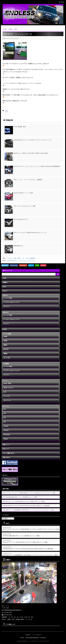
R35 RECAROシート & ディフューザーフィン (21, 260)
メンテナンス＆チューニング (11, 302)
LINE (37, 265)
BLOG (4, 287)
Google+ (23, 265)
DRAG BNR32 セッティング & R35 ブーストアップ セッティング (32, 140)
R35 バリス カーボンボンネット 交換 (24, 206)
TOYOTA (6, 430)
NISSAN (6, 426)
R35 (7, 111)
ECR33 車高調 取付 (20, 127)
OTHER (6, 439)
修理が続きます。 (19, 246)
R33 (5, 418)
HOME (5, 278)
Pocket (43, 265)
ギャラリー (7, 307)
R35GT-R (5, 295)
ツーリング (7, 396)
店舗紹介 (5, 282)
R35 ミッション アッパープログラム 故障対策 (28, 180)
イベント (5, 381)
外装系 (5, 341)
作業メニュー (6, 445)
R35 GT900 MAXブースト (21, 219)
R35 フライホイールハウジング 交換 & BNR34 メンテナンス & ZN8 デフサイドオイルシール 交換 (29, 493)
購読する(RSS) (7, 270)
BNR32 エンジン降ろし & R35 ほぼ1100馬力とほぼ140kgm (31, 153)
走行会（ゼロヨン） (9, 388)
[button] (32, 23)
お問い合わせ (6, 457)
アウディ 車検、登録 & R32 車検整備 (21, 258)
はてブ (31, 265)
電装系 (5, 354)
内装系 (5, 336)
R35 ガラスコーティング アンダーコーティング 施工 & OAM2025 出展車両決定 (37, 166)
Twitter (5, 265)
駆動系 (5, 345)
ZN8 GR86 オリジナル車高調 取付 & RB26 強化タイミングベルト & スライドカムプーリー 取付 (28, 510)
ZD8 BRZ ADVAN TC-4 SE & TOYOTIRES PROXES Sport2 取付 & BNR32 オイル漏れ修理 (26, 506)
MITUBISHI (7, 435)
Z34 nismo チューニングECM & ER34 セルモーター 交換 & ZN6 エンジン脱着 (24, 501)
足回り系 (6, 349)
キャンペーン (7, 401)
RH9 (5, 392)
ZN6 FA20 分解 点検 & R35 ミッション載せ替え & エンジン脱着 (20, 497)
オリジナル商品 (8, 298)
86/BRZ (5, 329)
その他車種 (6, 364)
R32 (5, 422)
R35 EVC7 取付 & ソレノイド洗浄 (23, 193)
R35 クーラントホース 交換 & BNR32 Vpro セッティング (30, 233)
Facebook (14, 265)
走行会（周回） (8, 383)
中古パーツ (6, 449)
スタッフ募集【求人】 (9, 453)
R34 (5, 413)
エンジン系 (7, 358)
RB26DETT (6, 312)
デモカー (5, 291)
